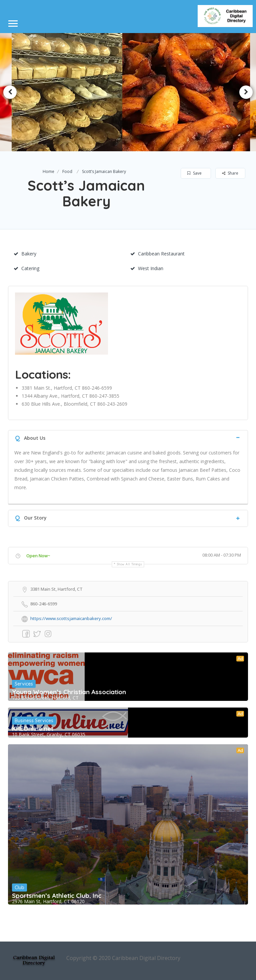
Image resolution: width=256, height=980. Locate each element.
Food (67, 171)
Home (48, 171)
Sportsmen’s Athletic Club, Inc (57, 896)
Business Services (34, 721)
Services (24, 684)
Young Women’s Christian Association (69, 692)
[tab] (128, 437)
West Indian (147, 268)
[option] (70, 92)
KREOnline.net (33, 729)
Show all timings (129, 564)
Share (230, 173)
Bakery (25, 254)
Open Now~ (38, 556)
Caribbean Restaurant (157, 254)
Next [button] (246, 92)
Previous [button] (10, 92)
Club (19, 888)
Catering (26, 268)
